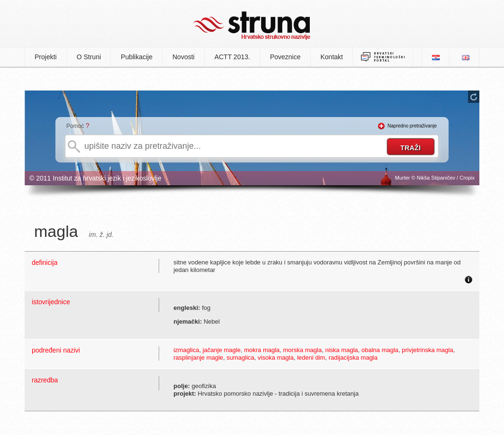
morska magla (303, 350)
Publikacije (137, 57)
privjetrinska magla (427, 350)
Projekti (46, 57)
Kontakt (332, 57)
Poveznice (285, 57)
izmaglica (186, 350)
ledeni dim (311, 358)
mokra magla (262, 350)
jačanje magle (222, 350)
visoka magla (276, 358)
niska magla (341, 350)
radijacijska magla (353, 358)
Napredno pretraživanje (412, 126)
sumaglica (240, 358)
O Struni (89, 57)
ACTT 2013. (232, 57)
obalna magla (380, 350)
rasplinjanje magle (198, 358)
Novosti (184, 57)
